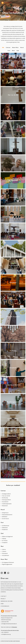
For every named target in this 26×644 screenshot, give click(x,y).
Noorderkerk (5, 502)
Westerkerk (5, 506)
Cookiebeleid (5, 606)
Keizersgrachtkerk (6, 500)
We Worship (5, 498)
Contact (4, 596)
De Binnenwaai (6, 526)
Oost (9, 51)
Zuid (18, 51)
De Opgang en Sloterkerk (8, 562)
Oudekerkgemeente (7, 504)
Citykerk (4, 551)
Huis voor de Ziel (6, 496)
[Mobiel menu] (23, 3)
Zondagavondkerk (6, 494)
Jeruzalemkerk (6, 555)
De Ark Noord (5, 519)
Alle (3, 47)
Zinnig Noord (5, 513)
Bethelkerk (5, 517)
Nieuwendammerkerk (7, 515)
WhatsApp (14, 627)
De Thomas (5, 540)
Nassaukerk (5, 553)
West (13, 51)
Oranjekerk (5, 542)
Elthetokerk (5, 528)
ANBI (2, 604)
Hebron (4, 549)
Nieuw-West (15, 47)
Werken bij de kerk (7, 601)
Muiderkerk (5, 529)
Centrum (8, 47)
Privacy (3, 599)
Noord (22, 47)
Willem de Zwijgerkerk (7, 536)
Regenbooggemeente (7, 564)
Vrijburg (4, 538)
